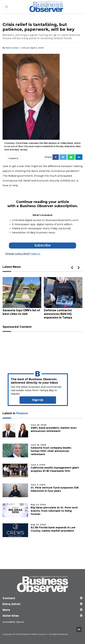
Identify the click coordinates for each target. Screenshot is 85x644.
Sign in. (23, 254)
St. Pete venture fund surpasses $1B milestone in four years (55, 489)
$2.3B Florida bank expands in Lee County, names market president (53, 529)
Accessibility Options (13, 622)
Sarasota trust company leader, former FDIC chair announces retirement (51, 451)
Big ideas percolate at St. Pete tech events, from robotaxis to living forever (54, 511)
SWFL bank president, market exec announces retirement (54, 429)
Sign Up (38, 400)
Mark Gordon (12, 48)
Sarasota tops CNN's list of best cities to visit (24, 312)
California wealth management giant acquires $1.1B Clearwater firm (55, 469)
